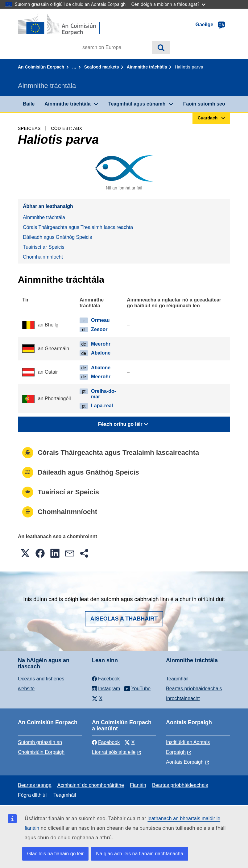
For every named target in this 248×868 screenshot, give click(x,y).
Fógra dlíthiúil (33, 795)
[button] (25, 553)
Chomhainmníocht (43, 257)
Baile (29, 104)
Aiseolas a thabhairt (124, 619)
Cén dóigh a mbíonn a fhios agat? (168, 4)
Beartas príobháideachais (194, 689)
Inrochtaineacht (183, 698)
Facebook (106, 742)
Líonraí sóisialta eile (114, 752)
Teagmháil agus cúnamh (137, 104)
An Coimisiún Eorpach (41, 67)
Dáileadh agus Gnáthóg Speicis (57, 237)
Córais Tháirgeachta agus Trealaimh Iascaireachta (78, 227)
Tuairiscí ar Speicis (44, 247)
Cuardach (161, 48)
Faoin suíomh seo (204, 104)
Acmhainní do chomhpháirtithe (91, 785)
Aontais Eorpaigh (185, 762)
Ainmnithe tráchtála (147, 67)
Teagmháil (177, 679)
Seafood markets (102, 67)
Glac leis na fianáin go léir (55, 854)
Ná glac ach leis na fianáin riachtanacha (140, 854)
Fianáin (138, 785)
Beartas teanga (35, 785)
